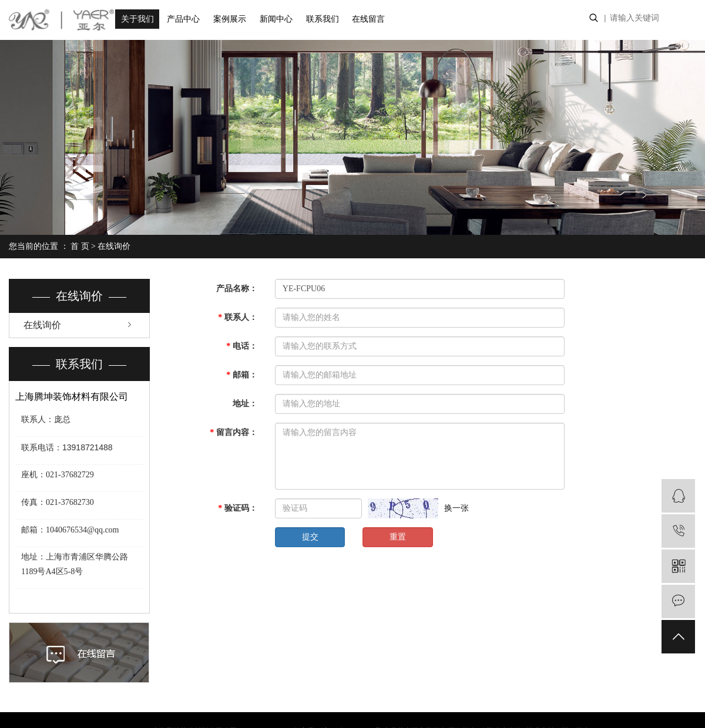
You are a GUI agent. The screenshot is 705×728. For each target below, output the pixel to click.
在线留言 (368, 19)
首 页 (80, 246)
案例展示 (230, 19)
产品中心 (183, 19)
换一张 (456, 508)
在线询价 (42, 325)
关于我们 (137, 19)
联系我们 (323, 19)
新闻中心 (276, 19)
